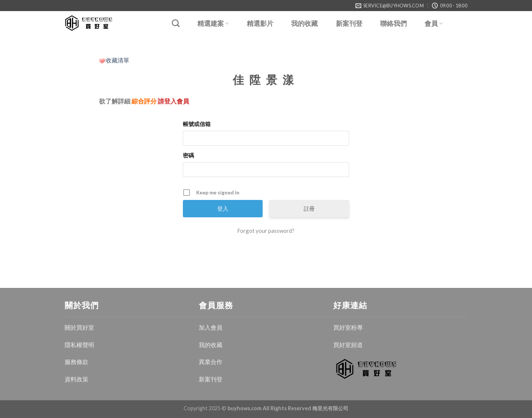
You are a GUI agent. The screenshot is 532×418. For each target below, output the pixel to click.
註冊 (309, 208)
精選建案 (213, 23)
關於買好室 (79, 327)
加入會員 (211, 327)
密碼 (188, 155)
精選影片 (260, 24)
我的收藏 (304, 24)
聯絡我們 (393, 24)
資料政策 (76, 379)
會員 (434, 23)
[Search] (176, 23)
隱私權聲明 (79, 345)
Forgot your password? (266, 231)
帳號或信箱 (197, 124)
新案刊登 (349, 24)
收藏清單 (117, 60)
